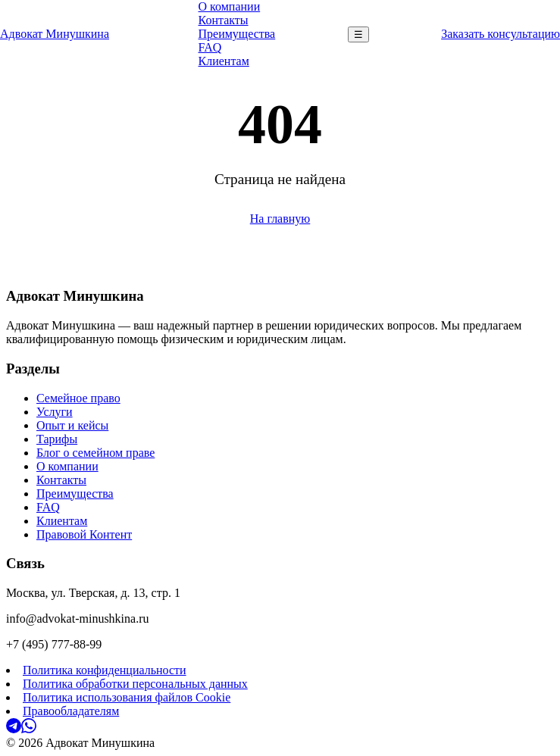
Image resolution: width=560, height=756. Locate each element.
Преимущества (237, 34)
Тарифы (57, 439)
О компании (230, 6)
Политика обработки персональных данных (135, 684)
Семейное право (78, 398)
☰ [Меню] (358, 34)
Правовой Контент (84, 534)
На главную (280, 219)
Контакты (224, 20)
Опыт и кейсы (72, 425)
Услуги (55, 412)
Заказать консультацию (501, 34)
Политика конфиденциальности (105, 670)
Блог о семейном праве (95, 453)
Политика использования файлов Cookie (127, 697)
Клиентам (224, 61)
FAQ (210, 47)
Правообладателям (71, 711)
